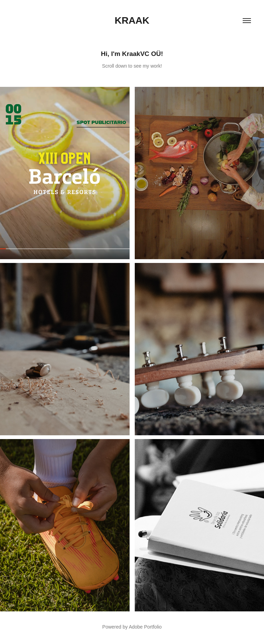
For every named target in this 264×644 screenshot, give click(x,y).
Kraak (132, 20)
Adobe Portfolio (145, 627)
